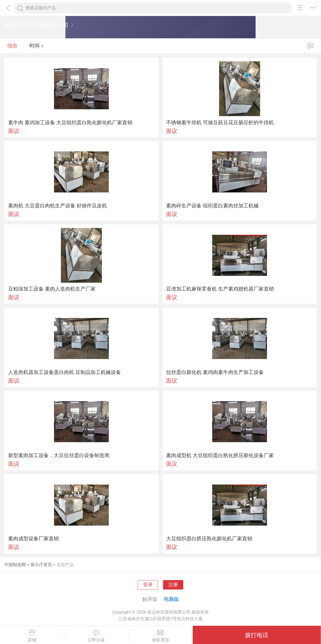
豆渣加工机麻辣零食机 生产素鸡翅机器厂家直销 (220, 289)
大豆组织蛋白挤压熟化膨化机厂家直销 (209, 539)
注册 (173, 585)
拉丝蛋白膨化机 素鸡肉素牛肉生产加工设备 (215, 372)
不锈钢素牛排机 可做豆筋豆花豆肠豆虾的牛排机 (220, 122)
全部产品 (65, 565)
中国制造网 (15, 565)
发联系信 (160, 636)
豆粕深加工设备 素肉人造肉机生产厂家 (52, 289)
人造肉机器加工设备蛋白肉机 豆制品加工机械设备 (65, 372)
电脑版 (171, 599)
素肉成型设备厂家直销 (33, 539)
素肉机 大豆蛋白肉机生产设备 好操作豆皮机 (58, 206)
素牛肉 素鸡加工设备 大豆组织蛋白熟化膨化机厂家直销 (70, 122)
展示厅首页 (41, 565)
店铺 (32, 636)
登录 (148, 585)
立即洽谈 (96, 636)
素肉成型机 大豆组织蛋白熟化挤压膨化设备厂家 (220, 455)
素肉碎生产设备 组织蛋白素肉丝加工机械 (212, 206)
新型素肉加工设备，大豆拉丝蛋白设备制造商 (59, 455)
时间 (37, 46)
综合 (12, 46)
